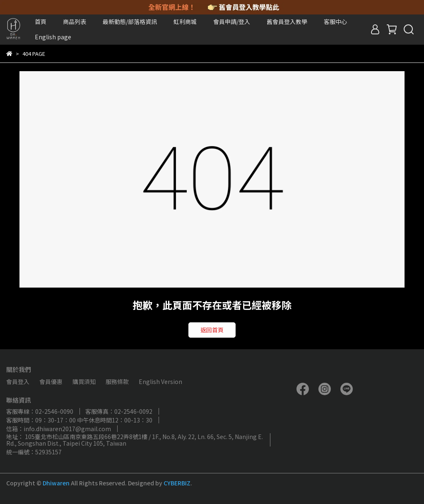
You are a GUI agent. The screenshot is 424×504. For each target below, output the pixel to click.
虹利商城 (185, 22)
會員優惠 (51, 382)
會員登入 (18, 382)
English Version (160, 382)
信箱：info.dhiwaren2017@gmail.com (59, 429)
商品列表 (75, 22)
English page (53, 37)
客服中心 (335, 22)
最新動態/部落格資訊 (130, 22)
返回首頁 (212, 330)
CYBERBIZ (177, 483)
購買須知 (84, 382)
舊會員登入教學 (287, 22)
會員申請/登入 (232, 22)
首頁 (41, 22)
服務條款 (117, 382)
